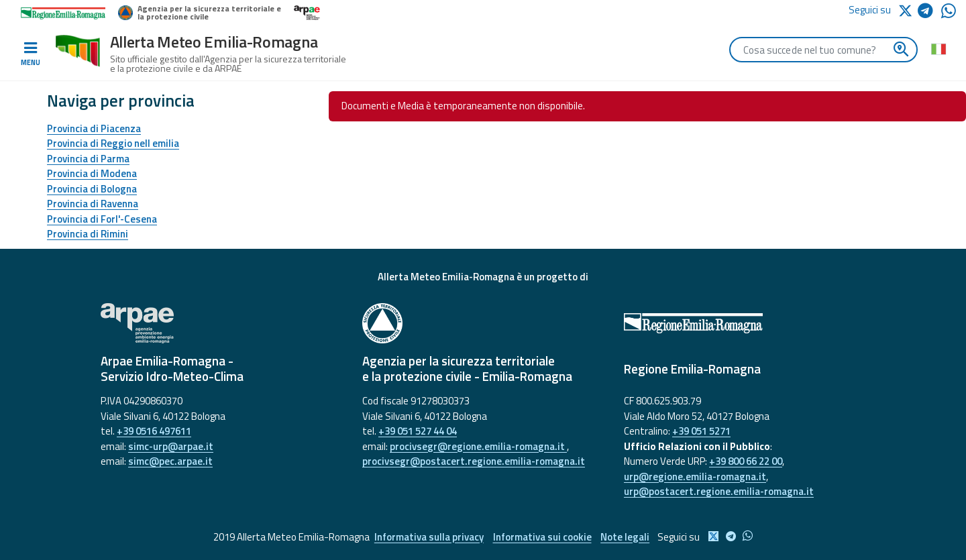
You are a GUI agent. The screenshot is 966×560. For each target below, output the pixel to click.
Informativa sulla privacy (428, 537)
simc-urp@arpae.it (171, 446)
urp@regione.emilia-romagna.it (695, 477)
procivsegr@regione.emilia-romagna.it (478, 446)
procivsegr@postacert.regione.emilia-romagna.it (474, 461)
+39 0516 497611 (154, 431)
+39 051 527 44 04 (418, 431)
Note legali (626, 537)
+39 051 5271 (701, 431)
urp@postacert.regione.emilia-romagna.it (719, 491)
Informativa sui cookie (542, 537)
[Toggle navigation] (30, 54)
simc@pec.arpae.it (170, 461)
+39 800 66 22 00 (746, 461)
